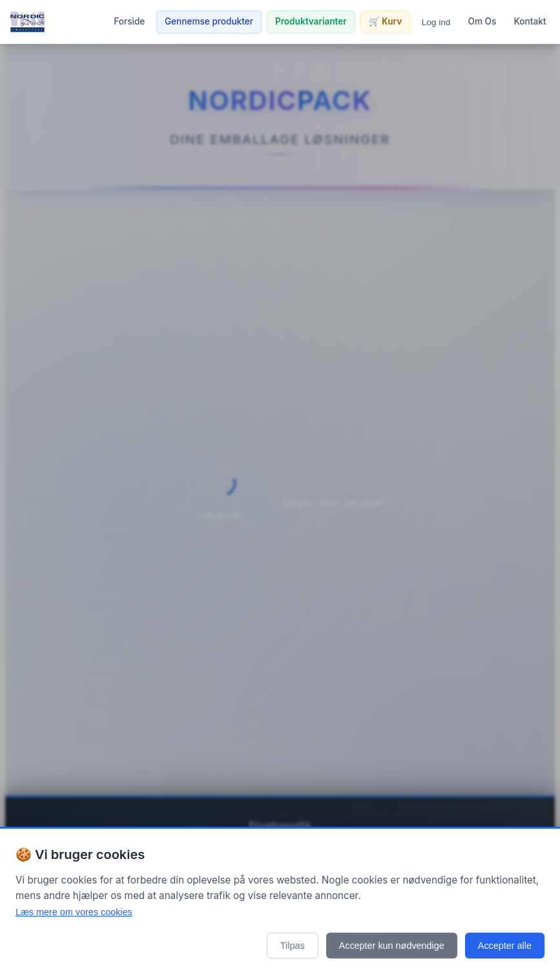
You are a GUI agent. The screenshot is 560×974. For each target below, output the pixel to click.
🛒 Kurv (385, 21)
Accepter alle (505, 946)
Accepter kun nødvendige (392, 946)
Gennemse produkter (209, 21)
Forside (129, 21)
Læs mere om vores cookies (74, 912)
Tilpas (293, 946)
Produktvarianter (311, 21)
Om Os (482, 21)
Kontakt (530, 21)
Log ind (436, 22)
